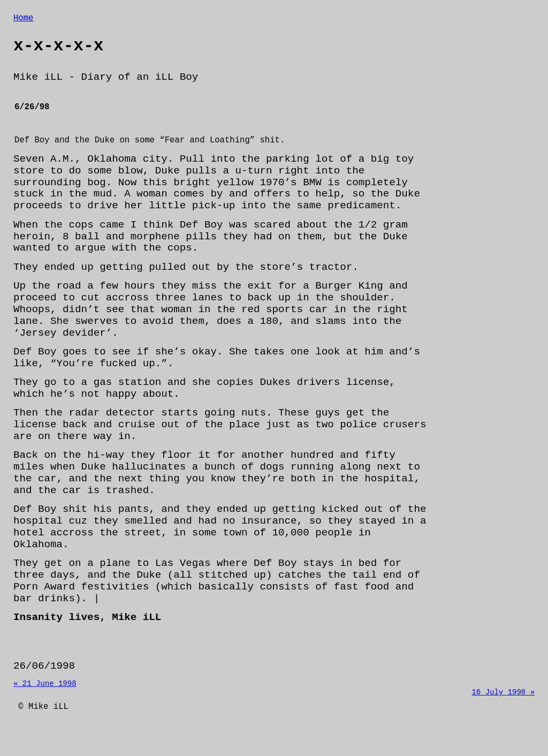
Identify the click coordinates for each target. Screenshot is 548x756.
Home (23, 19)
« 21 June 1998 (45, 705)
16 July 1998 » (503, 716)
